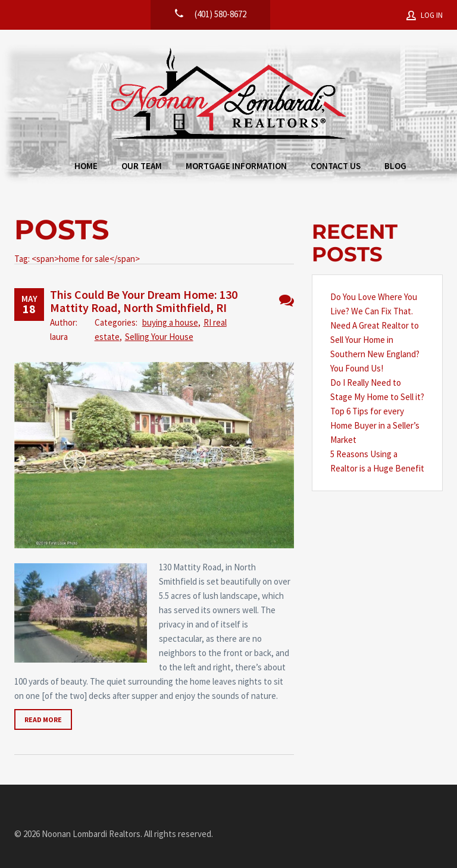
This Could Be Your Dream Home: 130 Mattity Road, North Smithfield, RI (144, 301)
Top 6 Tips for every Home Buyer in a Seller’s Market (375, 425)
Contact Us (336, 166)
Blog (395, 166)
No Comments (287, 300)
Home (86, 166)
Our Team (142, 166)
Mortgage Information (236, 166)
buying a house (170, 322)
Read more (43, 719)
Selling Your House (159, 337)
